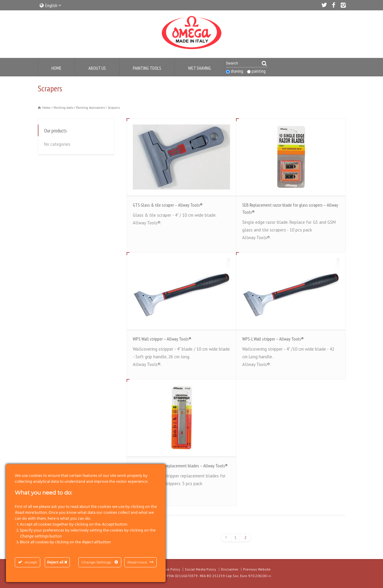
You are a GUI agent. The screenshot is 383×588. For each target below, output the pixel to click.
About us (97, 68)
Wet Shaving (199, 68)
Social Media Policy (201, 569)
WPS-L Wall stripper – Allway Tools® (273, 339)
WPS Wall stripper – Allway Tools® (162, 339)
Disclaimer (230, 569)
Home (56, 68)
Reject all (57, 562)
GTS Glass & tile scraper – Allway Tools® (168, 205)
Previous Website (257, 569)
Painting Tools (147, 68)
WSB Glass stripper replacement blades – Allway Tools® (180, 466)
